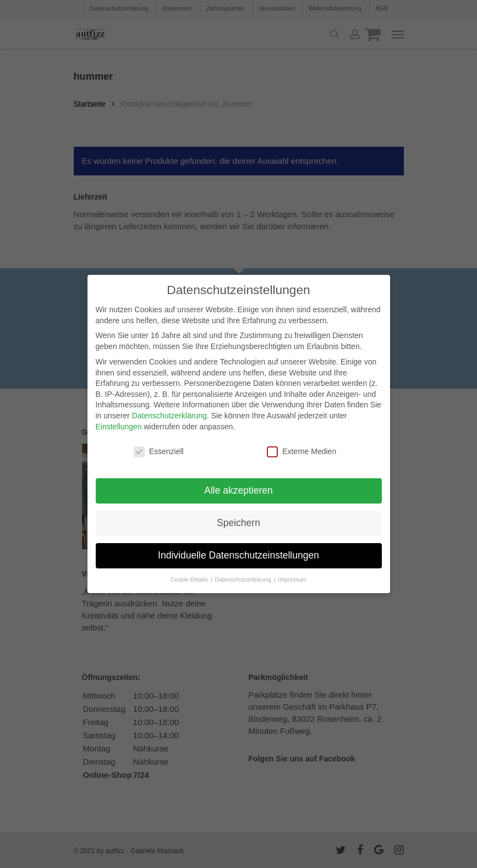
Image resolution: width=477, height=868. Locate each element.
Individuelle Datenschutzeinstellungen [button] (238, 555)
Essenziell (159, 452)
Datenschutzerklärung (169, 416)
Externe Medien (301, 452)
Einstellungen (119, 426)
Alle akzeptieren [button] (238, 490)
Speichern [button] (238, 523)
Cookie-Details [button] (190, 579)
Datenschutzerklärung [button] (244, 579)
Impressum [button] (292, 579)
